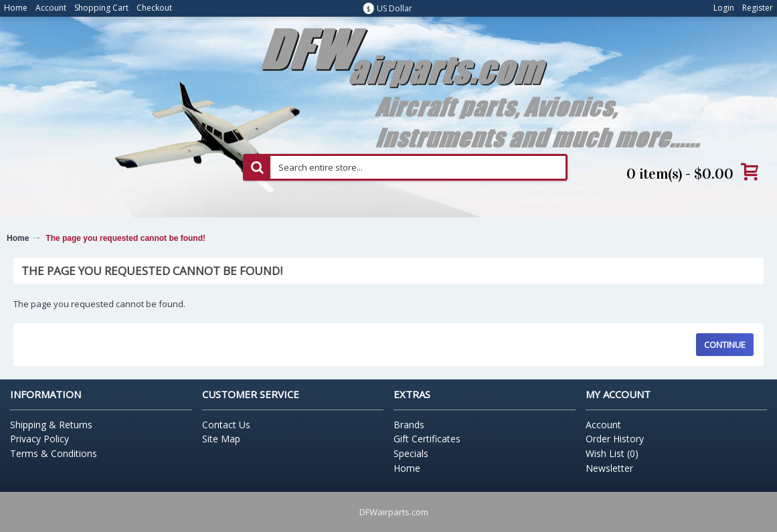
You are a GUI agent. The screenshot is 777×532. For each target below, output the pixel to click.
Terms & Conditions (54, 453)
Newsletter (609, 468)
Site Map (221, 439)
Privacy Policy (39, 439)
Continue (725, 345)
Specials (411, 453)
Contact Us (226, 425)
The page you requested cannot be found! (125, 238)
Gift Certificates (427, 439)
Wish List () (612, 453)
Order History (615, 439)
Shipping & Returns (51, 425)
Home (18, 238)
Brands (409, 425)
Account (603, 425)
